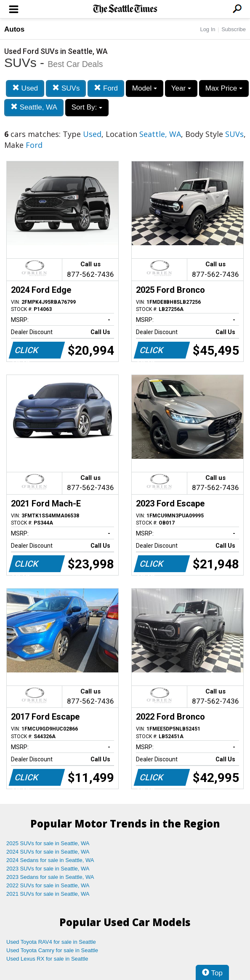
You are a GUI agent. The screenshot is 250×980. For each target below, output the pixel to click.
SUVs (66, 88)
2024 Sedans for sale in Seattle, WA (50, 860)
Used (25, 88)
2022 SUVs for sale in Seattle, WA (48, 885)
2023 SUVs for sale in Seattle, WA (48, 869)
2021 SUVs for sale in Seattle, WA (48, 894)
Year (181, 88)
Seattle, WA (34, 107)
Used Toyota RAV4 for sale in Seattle (51, 942)
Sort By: (87, 107)
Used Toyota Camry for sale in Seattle (52, 950)
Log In (207, 29)
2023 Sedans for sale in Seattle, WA (50, 877)
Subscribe (234, 29)
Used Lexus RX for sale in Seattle (47, 959)
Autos (14, 29)
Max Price (224, 88)
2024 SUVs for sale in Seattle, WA (48, 852)
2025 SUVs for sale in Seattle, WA (48, 843)
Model (145, 88)
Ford (106, 88)
